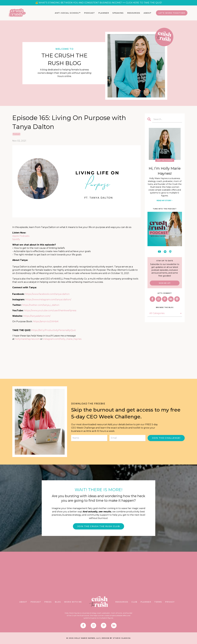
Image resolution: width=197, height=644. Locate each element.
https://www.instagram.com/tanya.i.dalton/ (48, 300)
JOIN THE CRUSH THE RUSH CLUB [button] (99, 526)
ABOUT (148, 13)
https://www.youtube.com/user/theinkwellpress (50, 310)
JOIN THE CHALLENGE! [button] (166, 438)
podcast (16, 134)
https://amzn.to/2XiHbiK (46, 321)
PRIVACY (170, 602)
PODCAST (89, 13)
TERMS (158, 602)
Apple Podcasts (21, 236)
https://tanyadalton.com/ (37, 316)
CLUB (134, 602)
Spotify (16, 239)
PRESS (48, 602)
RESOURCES (134, 13)
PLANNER (104, 13)
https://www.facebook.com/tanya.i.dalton (47, 294)
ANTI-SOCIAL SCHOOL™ (68, 13)
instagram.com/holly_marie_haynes (62, 339)
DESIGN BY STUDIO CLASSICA (116, 639)
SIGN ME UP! (165, 283)
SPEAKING (118, 13)
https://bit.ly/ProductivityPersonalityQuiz (54, 330)
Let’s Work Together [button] (172, 13)
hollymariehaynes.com (27, 339)
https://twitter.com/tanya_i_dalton (41, 305)
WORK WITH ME (73, 602)
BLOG (58, 602)
